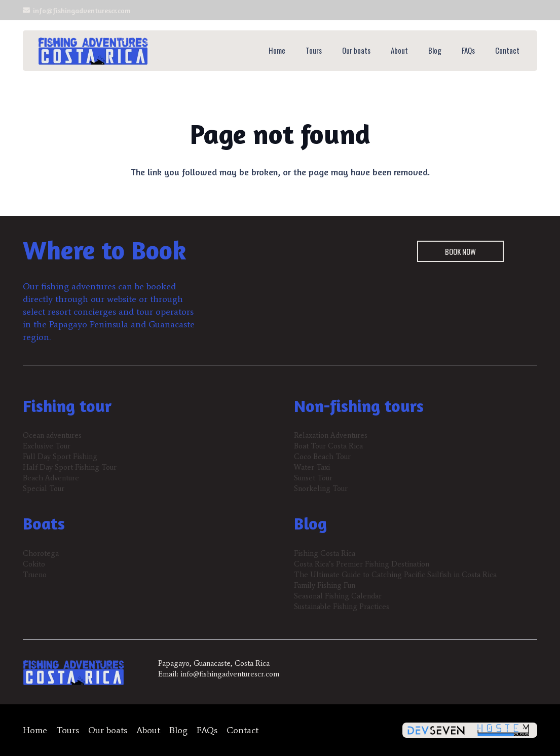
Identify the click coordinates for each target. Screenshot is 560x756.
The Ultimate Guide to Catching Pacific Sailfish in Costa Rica (395, 575)
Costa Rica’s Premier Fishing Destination (362, 564)
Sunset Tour (313, 478)
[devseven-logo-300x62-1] (436, 730)
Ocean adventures (52, 435)
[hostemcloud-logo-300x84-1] (503, 730)
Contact (242, 730)
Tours (68, 730)
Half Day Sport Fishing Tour (70, 467)
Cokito (34, 564)
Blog (178, 730)
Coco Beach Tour (322, 457)
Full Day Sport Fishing (60, 457)
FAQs (207, 730)
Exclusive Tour (47, 446)
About (148, 730)
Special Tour (44, 488)
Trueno (35, 575)
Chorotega (41, 553)
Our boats (108, 730)
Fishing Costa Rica (325, 553)
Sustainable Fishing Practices (342, 607)
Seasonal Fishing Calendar (338, 596)
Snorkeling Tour (321, 488)
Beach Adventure (51, 478)
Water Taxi (312, 467)
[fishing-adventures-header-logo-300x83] (93, 51)
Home (35, 730)
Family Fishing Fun (325, 585)
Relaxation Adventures (331, 435)
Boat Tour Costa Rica (328, 446)
